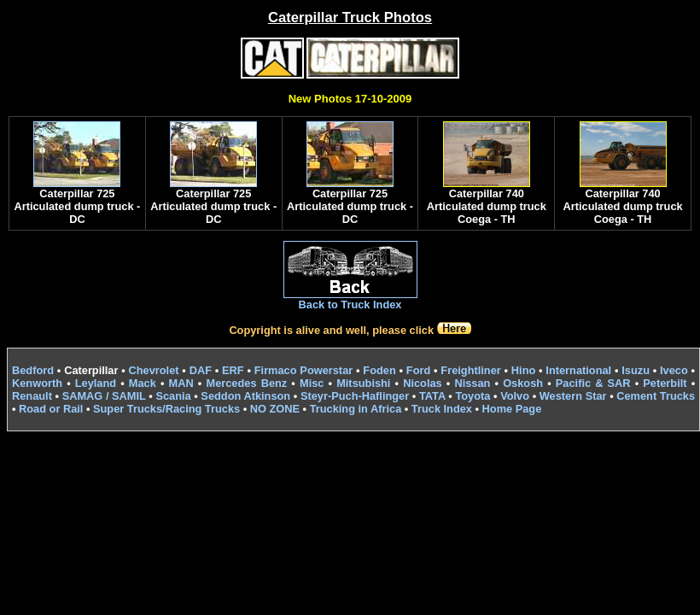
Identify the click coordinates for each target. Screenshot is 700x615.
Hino (523, 370)
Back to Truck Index (350, 305)
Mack (143, 383)
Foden (379, 370)
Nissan (472, 383)
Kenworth (37, 383)
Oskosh (523, 383)
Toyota (472, 396)
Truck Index (442, 409)
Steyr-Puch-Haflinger (355, 396)
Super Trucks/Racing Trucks (166, 409)
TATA (432, 396)
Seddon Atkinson (245, 396)
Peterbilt (665, 383)
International (578, 370)
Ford (418, 370)
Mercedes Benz (246, 383)
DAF (201, 370)
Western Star (573, 396)
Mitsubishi (363, 383)
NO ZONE (275, 409)
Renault (32, 396)
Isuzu (636, 370)
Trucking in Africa (356, 409)
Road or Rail (51, 409)
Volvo (515, 396)
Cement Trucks (656, 396)
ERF (233, 370)
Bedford (33, 370)
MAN (181, 383)
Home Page (512, 409)
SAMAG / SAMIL (104, 396)
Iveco (674, 370)
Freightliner (470, 370)
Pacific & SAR (593, 383)
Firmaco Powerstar (303, 370)
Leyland (96, 383)
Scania (173, 396)
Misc (312, 383)
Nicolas (423, 383)
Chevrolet (154, 370)
